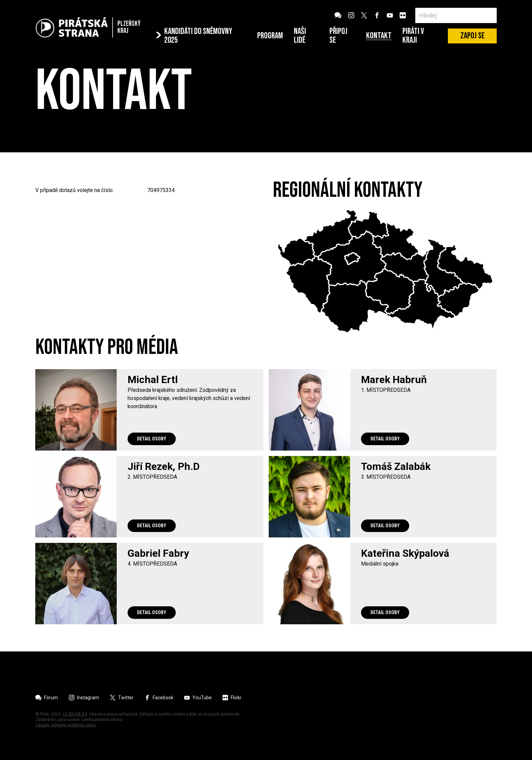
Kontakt (379, 36)
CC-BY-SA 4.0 (75, 714)
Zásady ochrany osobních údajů (65, 725)
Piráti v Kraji (413, 36)
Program (270, 36)
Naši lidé (300, 36)
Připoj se (338, 36)
